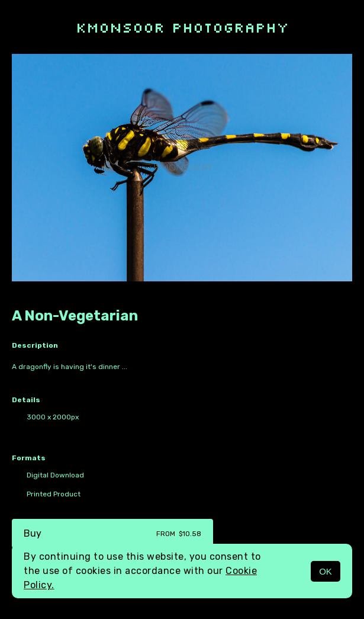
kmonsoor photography (182, 27)
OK (326, 571)
